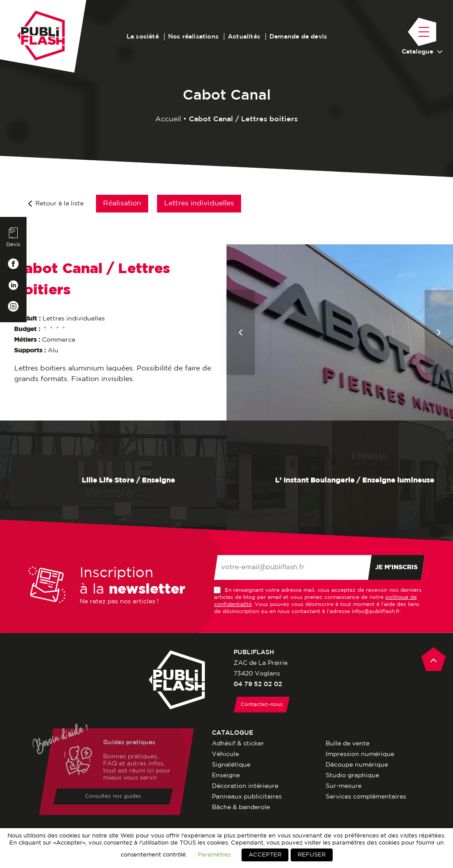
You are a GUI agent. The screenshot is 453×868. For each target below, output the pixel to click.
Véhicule (225, 754)
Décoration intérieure (245, 786)
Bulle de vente (347, 744)
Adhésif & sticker (238, 744)
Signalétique (231, 765)
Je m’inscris (396, 567)
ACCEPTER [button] (265, 855)
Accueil (168, 119)
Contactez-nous (262, 704)
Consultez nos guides (113, 797)
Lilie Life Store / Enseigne (113, 481)
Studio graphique (352, 775)
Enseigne (226, 775)
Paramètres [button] (214, 855)
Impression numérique (360, 754)
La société (143, 37)
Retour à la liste (56, 204)
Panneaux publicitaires (247, 797)
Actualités (244, 37)
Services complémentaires (366, 797)
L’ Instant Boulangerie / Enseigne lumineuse (340, 481)
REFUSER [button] (312, 855)
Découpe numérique (357, 765)
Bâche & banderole (241, 807)
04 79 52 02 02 (258, 684)
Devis (13, 237)
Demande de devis (298, 37)
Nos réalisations (193, 37)
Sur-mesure (344, 786)
